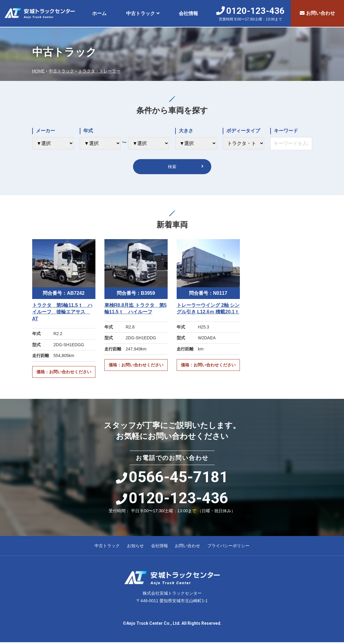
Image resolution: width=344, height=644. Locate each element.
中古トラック (141, 13)
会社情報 (188, 13)
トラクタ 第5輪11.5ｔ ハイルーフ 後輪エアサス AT (62, 314)
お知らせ (135, 547)
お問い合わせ (317, 13)
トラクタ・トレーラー (99, 71)
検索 (172, 167)
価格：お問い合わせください (64, 374)
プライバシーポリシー (228, 547)
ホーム (99, 13)
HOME (39, 71)
